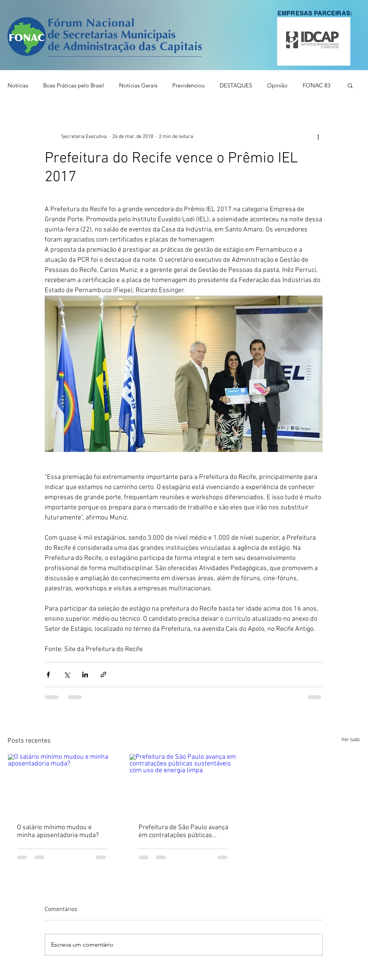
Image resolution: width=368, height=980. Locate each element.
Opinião (277, 85)
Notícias (18, 85)
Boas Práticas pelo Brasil (74, 85)
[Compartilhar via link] (103, 675)
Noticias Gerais (138, 85)
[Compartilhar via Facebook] (48, 675)
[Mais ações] (318, 137)
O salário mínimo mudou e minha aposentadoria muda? (58, 831)
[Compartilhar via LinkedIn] (85, 675)
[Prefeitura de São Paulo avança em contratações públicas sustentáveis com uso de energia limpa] (184, 784)
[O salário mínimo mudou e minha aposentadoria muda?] (62, 784)
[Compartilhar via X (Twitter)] (67, 675)
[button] (314, 41)
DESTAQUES (236, 85)
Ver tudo (351, 740)
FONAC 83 (317, 85)
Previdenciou (189, 85)
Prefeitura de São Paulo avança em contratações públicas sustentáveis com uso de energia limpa (183, 831)
